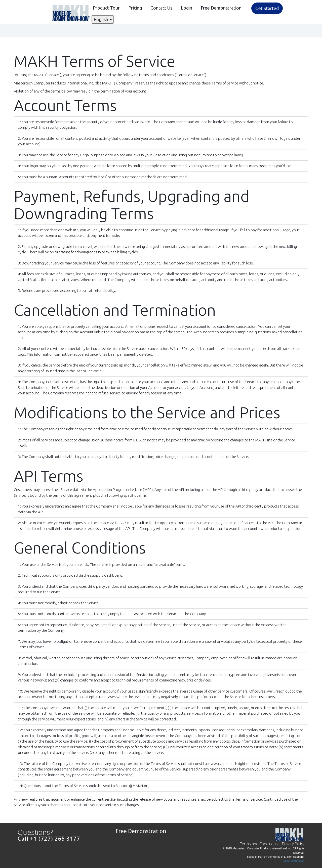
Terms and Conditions (259, 844)
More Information (294, 861)
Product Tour (106, 8)
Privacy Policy (293, 844)
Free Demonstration (221, 8)
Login (187, 8)
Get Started (267, 8)
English (103, 19)
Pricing (135, 8)
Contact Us (161, 8)
